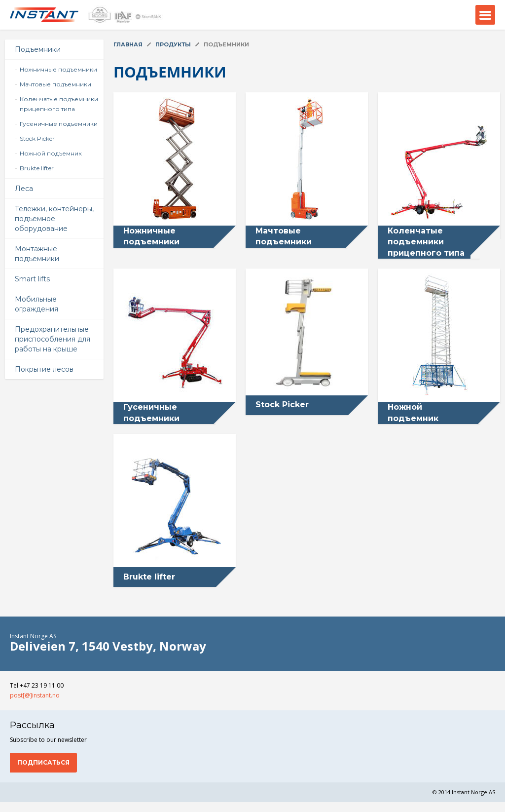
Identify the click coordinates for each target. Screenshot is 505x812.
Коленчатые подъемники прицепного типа (59, 104)
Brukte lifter (37, 168)
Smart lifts (32, 279)
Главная (128, 44)
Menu (485, 15)
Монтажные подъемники (37, 254)
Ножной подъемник (51, 153)
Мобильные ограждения (36, 304)
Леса (24, 189)
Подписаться (43, 762)
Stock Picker (37, 138)
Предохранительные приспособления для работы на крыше (53, 339)
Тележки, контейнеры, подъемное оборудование (54, 219)
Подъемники (38, 49)
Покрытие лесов (44, 369)
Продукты (173, 44)
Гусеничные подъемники (59, 124)
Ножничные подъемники (58, 69)
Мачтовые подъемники (55, 84)
